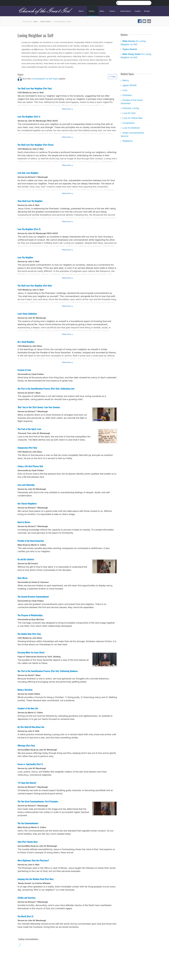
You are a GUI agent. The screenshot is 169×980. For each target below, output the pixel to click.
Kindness (127, 95)
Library (92, 11)
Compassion (129, 123)
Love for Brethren (131, 128)
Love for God (129, 113)
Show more (66, 109)
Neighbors (128, 141)
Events (113, 11)
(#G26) (129, 85)
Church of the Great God (44, 11)
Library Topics (46, 21)
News (103, 11)
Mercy (126, 80)
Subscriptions (126, 11)
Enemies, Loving (131, 108)
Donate (147, 11)
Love (125, 90)
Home (36, 21)
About (82, 11)
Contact (138, 11)
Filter (112, 77)
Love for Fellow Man (132, 118)
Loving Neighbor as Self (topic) (45, 79)
